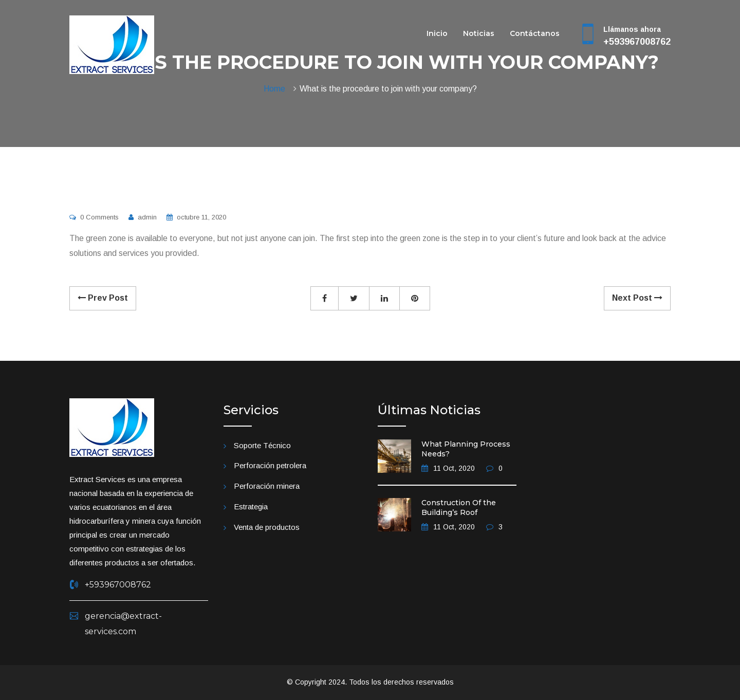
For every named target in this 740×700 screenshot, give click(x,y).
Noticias (479, 34)
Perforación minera (267, 486)
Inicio (437, 34)
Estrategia (251, 506)
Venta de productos (267, 527)
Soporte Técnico (262, 445)
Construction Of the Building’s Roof (459, 508)
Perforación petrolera (270, 465)
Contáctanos (535, 34)
